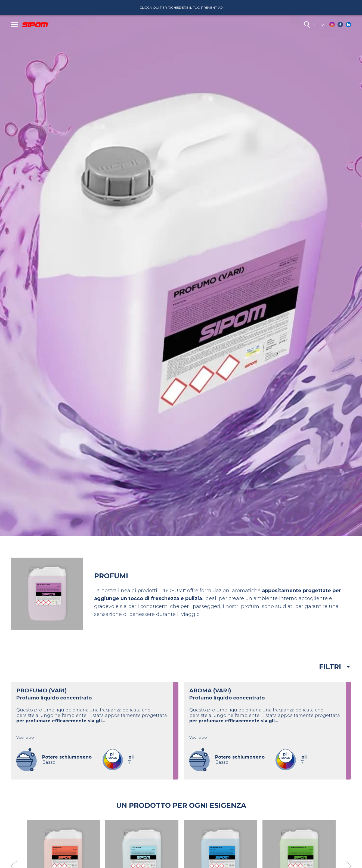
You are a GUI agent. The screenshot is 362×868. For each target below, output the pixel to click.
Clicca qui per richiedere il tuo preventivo (181, 7)
